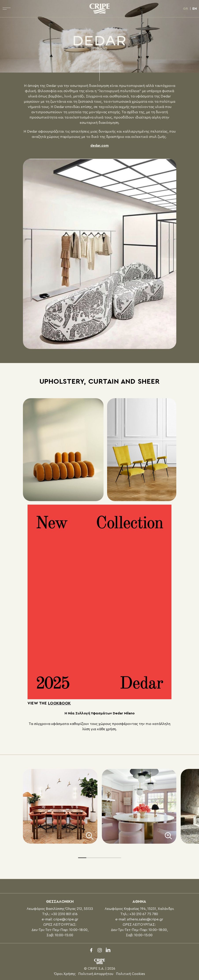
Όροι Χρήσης (65, 974)
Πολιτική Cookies (130, 974)
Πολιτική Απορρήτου (96, 974)
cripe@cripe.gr (66, 919)
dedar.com (99, 146)
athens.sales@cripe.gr (145, 919)
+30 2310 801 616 (64, 914)
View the (49, 703)
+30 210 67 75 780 (144, 914)
